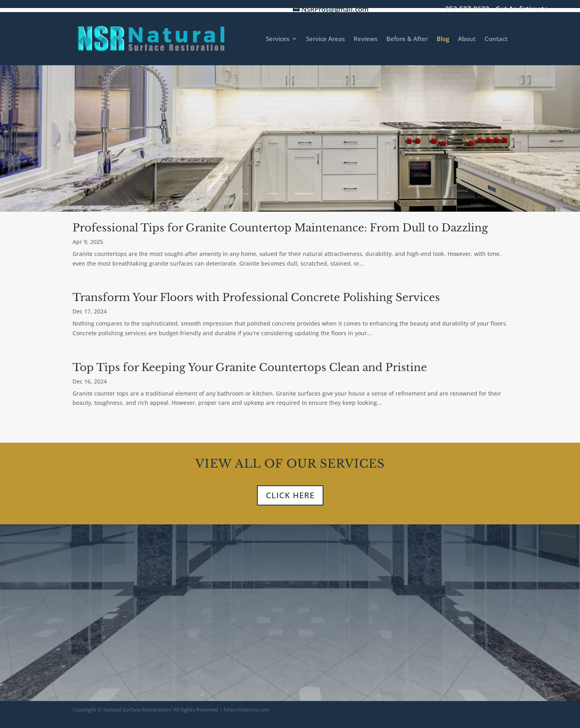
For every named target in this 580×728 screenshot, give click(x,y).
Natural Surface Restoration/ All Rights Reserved (161, 709)
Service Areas (325, 39)
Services (278, 39)
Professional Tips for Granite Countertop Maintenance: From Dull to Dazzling (280, 228)
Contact (496, 39)
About (467, 39)
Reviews (366, 39)
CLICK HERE (290, 495)
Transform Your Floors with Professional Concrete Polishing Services (256, 297)
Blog (443, 39)
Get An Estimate (522, 9)
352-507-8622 (467, 9)
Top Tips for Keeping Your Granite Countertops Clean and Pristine (250, 367)
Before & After (407, 39)
